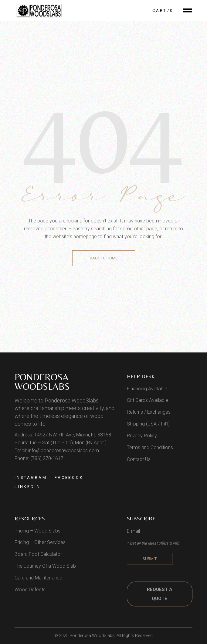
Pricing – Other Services (40, 542)
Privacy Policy (142, 436)
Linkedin (28, 487)
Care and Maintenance (38, 578)
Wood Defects (30, 590)
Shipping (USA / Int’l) (148, 424)
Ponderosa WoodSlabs (42, 382)
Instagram (31, 477)
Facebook (69, 477)
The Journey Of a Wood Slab (45, 566)
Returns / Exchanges (149, 412)
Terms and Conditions (150, 447)
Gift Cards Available (148, 400)
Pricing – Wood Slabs (37, 531)
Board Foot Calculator (38, 554)
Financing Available (147, 389)
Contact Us (139, 459)
